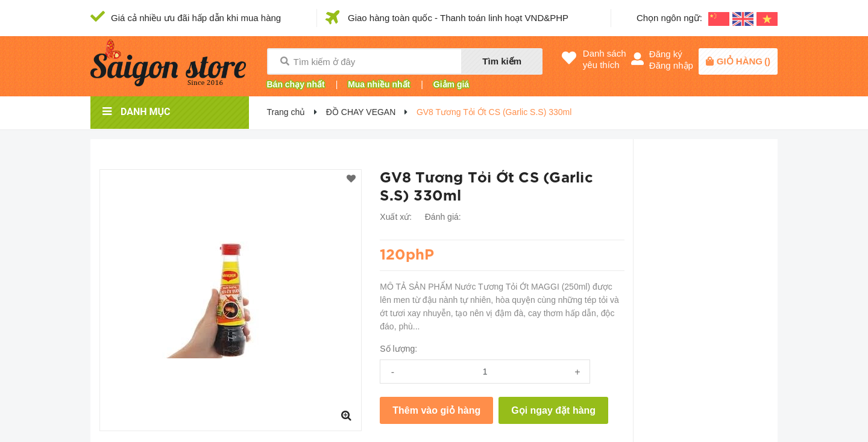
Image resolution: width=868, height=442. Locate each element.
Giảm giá (451, 84)
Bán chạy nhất (296, 84)
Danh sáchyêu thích (605, 59)
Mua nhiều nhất (379, 84)
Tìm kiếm (502, 61)
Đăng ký (666, 54)
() (744, 61)
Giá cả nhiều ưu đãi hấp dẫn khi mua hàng (196, 18)
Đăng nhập (671, 65)
